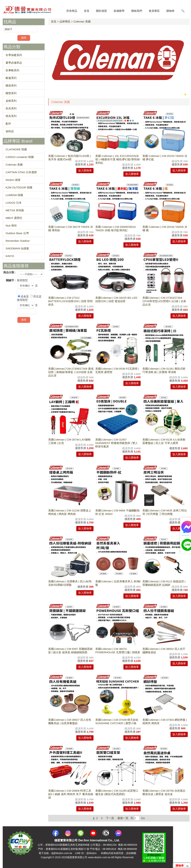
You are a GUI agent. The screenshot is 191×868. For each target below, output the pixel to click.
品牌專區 (65, 21)
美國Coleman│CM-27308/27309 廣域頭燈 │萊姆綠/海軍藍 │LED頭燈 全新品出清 (71, 372)
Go (143, 818)
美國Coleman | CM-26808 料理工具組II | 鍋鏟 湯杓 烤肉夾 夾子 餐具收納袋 (71, 794)
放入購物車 (85, 170)
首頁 (54, 21)
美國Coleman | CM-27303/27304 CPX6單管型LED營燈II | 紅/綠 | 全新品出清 (164, 301)
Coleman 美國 (82, 21)
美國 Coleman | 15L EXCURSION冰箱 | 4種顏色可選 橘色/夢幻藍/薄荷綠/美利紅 (118, 159)
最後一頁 (123, 818)
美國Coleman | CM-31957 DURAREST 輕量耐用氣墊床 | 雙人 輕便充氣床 (117, 443)
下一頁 (110, 818)
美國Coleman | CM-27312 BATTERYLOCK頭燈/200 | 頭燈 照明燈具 (70, 301)
